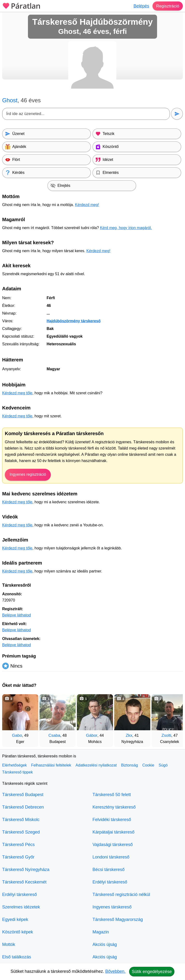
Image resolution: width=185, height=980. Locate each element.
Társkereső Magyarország (118, 919)
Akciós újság (105, 944)
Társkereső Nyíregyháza (26, 870)
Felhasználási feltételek (51, 765)
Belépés (141, 6)
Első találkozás (17, 957)
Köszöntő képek (18, 932)
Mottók (9, 944)
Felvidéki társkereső (112, 820)
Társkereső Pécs (18, 845)
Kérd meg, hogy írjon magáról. (126, 228)
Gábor (92, 735)
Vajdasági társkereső (113, 845)
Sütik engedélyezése (152, 972)
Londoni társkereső (111, 857)
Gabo (17, 735)
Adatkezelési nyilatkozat (96, 765)
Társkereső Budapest (23, 795)
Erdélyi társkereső (20, 895)
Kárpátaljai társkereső (113, 832)
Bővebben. (115, 971)
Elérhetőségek (14, 765)
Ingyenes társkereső (112, 907)
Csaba (54, 735)
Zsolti (166, 735)
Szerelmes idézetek (21, 907)
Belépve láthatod (17, 615)
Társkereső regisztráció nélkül (121, 895)
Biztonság (129, 765)
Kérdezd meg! (87, 205)
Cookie (148, 765)
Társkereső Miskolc (21, 820)
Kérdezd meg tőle (17, 393)
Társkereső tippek (17, 772)
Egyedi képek (15, 919)
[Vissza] (11, 718)
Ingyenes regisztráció (28, 474)
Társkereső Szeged (21, 832)
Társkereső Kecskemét (24, 882)
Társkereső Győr (18, 857)
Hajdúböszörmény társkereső (73, 321)
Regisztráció (167, 6)
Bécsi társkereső (109, 870)
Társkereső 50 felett (112, 795)
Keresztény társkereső (114, 807)
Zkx (129, 735)
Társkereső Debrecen (23, 807)
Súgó (163, 765)
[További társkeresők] (174, 718)
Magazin (101, 932)
